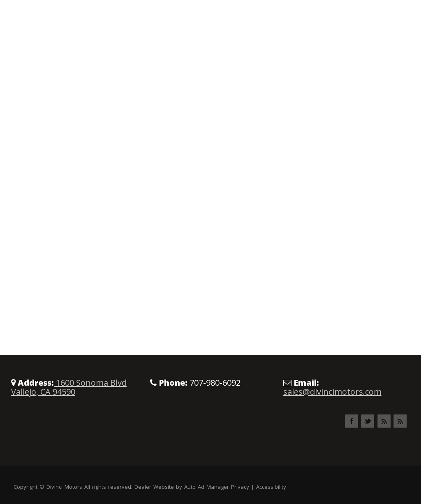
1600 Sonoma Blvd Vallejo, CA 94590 (69, 387)
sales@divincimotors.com (332, 392)
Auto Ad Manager (207, 487)
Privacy (240, 487)
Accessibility (271, 487)
